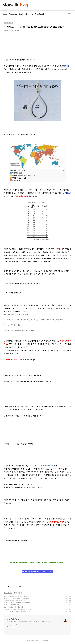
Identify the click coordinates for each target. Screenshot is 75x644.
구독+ (43, 571)
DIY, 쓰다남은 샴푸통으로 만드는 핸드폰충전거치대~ (17, 609)
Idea (32, 14)
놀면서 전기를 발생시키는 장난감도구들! (14, 607)
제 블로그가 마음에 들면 (31, 571)
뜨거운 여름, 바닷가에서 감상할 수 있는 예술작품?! (16, 611)
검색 (70, 13)
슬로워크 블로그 (13, 619)
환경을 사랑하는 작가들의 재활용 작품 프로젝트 (15, 598)
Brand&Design (24, 14)
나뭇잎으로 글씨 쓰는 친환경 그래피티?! (13, 601)
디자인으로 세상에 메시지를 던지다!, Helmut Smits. (17, 596)
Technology (13, 14)
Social (5, 14)
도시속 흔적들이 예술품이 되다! (11, 605)
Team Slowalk (40, 14)
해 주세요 (49, 571)
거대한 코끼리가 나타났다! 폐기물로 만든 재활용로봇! (17, 603)
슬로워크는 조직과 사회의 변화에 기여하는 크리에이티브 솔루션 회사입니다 (28, 622)
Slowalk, (34, 640)
